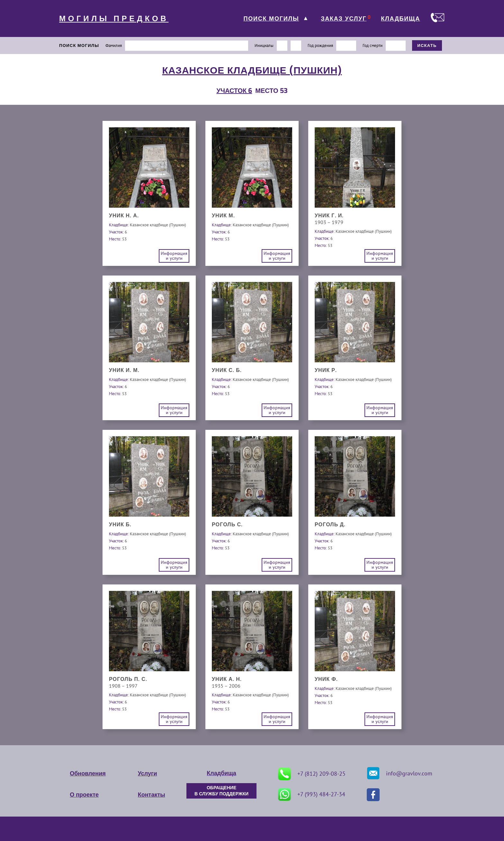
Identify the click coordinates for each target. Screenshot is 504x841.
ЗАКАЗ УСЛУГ (344, 19)
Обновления (88, 773)
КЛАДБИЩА (401, 19)
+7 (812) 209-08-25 (312, 774)
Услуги (148, 773)
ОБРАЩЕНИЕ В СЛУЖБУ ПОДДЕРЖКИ (221, 791)
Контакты (152, 795)
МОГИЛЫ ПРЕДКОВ (114, 19)
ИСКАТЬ (427, 45)
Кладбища (221, 773)
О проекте (84, 795)
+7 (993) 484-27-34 (312, 794)
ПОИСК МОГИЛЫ (271, 19)
